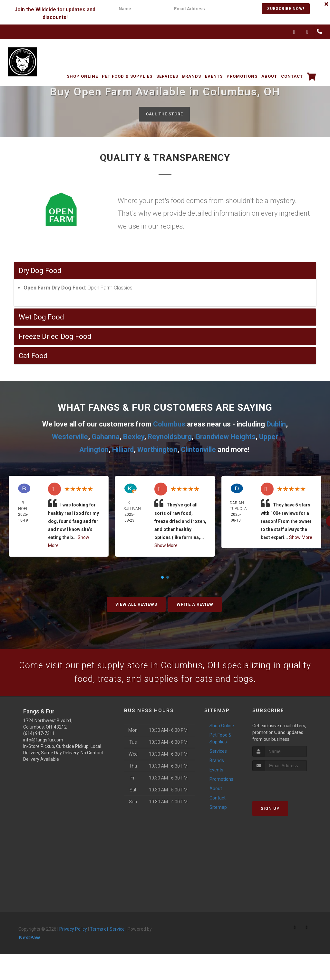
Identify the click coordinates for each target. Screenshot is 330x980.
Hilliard (123, 450)
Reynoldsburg (170, 437)
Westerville (70, 437)
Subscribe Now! (286, 9)
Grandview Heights (225, 437)
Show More (166, 546)
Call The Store (164, 114)
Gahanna (106, 437)
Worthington (157, 450)
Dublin (276, 424)
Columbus (169, 424)
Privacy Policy (73, 933)
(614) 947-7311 (39, 737)
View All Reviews (136, 605)
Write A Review (195, 605)
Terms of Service (107, 933)
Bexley (134, 437)
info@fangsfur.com (43, 744)
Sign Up (270, 812)
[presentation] (247, 10)
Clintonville (198, 450)
